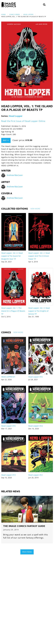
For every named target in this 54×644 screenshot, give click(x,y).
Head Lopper (28, 14)
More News (27, 552)
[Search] (44, 5)
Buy (6, 140)
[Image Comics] (9, 5)
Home (3, 14)
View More (35, 209)
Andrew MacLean (15, 175)
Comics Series (15, 14)
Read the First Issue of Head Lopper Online (23, 121)
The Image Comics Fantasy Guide (24, 526)
